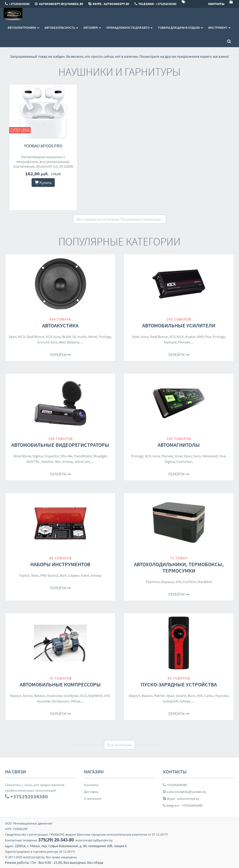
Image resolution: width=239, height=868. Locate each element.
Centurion (184, 462)
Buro (191, 696)
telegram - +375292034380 (183, 805)
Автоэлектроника (23, 28)
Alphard (170, 342)
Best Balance (69, 342)
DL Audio (79, 337)
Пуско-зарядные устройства (179, 684)
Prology (105, 337)
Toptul (24, 575)
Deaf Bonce (35, 337)
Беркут (16, 696)
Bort (63, 575)
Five (208, 337)
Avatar (190, 337)
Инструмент (219, 28)
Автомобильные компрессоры (60, 684)
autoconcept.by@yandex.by (185, 792)
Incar (179, 456)
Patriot (160, 696)
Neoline (47, 462)
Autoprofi (170, 701)
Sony (197, 456)
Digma (38, 456)
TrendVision (83, 456)
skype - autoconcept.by (181, 799)
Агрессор (54, 696)
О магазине (93, 799)
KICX (21, 337)
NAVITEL (33, 462)
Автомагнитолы (179, 445)
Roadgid (100, 456)
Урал (13, 337)
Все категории (119, 745)
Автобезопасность (61, 28)
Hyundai (43, 701)
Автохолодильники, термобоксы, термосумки (179, 567)
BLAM (66, 337)
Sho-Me (66, 456)
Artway (68, 462)
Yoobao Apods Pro (43, 146)
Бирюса (168, 582)
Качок (28, 696)
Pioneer (184, 342)
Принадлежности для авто (130, 28)
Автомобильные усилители (179, 325)
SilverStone (22, 456)
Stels (35, 575)
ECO (83, 696)
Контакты (91, 785)
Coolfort (189, 582)
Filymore (153, 582)
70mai (75, 701)
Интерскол (60, 701)
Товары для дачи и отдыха (180, 28)
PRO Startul (49, 575)
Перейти (60, 355)
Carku (209, 696)
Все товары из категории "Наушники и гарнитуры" (120, 219)
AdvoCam (82, 462)
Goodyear (71, 696)
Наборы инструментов (60, 564)
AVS (178, 582)
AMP (200, 337)
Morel (93, 337)
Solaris (181, 696)
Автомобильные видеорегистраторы (60, 445)
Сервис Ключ (79, 575)
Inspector (52, 456)
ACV (49, 337)
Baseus (40, 696)
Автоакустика (60, 325)
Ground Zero (48, 342)
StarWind (205, 582)
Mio (58, 462)
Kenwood (210, 456)
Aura (57, 337)
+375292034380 (175, 785)
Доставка (91, 792)
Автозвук (92, 28)
